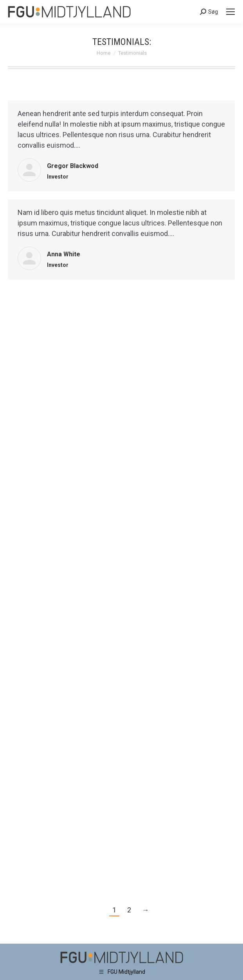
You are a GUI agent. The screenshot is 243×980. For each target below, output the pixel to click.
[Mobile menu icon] (230, 12)
